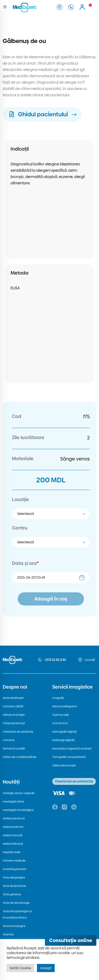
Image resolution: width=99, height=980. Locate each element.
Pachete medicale (14, 861)
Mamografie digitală (64, 732)
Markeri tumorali (12, 835)
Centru (20, 528)
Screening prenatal (14, 869)
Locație (20, 499)
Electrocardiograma (65, 706)
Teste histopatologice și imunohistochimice (17, 914)
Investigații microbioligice (18, 810)
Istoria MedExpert (13, 698)
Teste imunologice (14, 926)
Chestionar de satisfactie (18, 732)
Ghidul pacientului (14, 723)
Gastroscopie (61, 715)
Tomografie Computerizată (69, 757)
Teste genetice (12, 894)
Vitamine (8, 935)
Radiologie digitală (63, 740)
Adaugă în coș (51, 599)
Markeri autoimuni (14, 818)
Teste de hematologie (16, 903)
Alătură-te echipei (14, 715)
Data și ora (25, 563)
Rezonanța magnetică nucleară (72, 749)
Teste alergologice (14, 878)
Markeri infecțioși (13, 844)
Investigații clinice (13, 802)
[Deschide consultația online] (71, 940)
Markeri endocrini (13, 827)
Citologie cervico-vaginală (18, 793)
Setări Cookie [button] (20, 968)
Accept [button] (46, 968)
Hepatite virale (11, 852)
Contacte (9, 740)
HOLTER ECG (60, 723)
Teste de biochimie (14, 886)
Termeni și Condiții (14, 749)
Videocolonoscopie (64, 765)
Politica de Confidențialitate (20, 757)
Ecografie (58, 698)
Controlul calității (13, 706)
